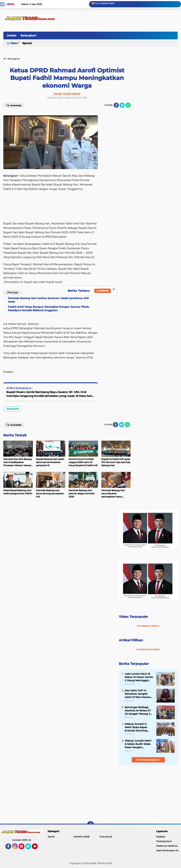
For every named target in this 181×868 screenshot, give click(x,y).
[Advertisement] (148, 793)
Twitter (30, 848)
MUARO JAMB (81, 837)
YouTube (37, 848)
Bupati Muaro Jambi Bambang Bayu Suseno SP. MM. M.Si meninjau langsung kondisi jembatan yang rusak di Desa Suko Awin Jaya (50, 394)
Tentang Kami (164, 841)
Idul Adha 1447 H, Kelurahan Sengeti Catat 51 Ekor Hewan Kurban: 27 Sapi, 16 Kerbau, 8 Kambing (138, 694)
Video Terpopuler (133, 617)
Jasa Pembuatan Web (168, 850)
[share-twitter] (122, 105)
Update (103, 291)
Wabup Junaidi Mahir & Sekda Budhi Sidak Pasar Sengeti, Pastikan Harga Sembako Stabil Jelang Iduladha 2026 (139, 744)
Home (10, 4)
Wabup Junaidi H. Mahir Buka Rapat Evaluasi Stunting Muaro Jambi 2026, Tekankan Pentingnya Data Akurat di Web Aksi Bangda (138, 727)
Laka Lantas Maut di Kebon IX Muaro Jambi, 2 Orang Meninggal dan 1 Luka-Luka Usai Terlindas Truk (139, 677)
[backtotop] (90, 824)
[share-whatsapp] (128, 105)
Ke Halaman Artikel (148, 649)
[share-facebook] (116, 105)
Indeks (12, 35)
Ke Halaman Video (148, 626)
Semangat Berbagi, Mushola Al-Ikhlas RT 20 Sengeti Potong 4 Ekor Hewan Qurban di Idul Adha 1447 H (139, 711)
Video (14, 43)
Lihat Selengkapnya (148, 760)
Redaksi (161, 837)
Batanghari (28, 35)
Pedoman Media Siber (168, 846)
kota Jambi (106, 837)
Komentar (14, 105)
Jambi (28, 43)
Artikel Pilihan (131, 640)
